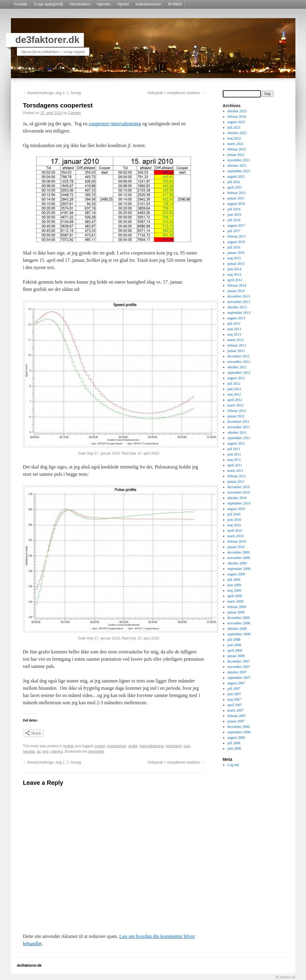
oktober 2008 (237, 629)
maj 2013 (234, 334)
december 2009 (239, 552)
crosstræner (117, 746)
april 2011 (235, 465)
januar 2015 (236, 264)
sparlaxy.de (288, 977)
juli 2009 (234, 580)
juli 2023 (234, 127)
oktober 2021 (237, 166)
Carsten (74, 113)
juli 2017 (234, 231)
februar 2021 (237, 193)
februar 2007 (237, 716)
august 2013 (236, 318)
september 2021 (239, 171)
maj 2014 (234, 275)
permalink (96, 751)
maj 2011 (234, 460)
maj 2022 (234, 138)
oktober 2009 (237, 563)
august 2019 (236, 204)
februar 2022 (237, 149)
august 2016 (236, 242)
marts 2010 (235, 536)
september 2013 (239, 313)
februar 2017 (237, 236)
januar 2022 (236, 155)
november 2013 (239, 302)
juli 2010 (234, 514)
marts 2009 (235, 601)
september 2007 (239, 678)
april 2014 (235, 280)
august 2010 (236, 509)
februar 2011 (237, 476)
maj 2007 (234, 699)
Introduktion (80, 4)
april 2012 (235, 400)
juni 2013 (234, 329)
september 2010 (239, 503)
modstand (174, 746)
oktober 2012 (237, 367)
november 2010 (239, 492)
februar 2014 (237, 285)
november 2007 (239, 667)
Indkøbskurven (148, 4)
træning (57, 751)
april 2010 (235, 531)
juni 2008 (234, 645)
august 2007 (236, 683)
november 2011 (239, 427)
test (46, 751)
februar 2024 (237, 117)
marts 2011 (235, 471)
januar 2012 (236, 416)
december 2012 (239, 356)
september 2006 (239, 732)
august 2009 (236, 574)
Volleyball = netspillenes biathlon (176, 93)
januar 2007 (236, 721)
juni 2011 (234, 454)
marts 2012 (235, 405)
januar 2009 (236, 612)
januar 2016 (236, 253)
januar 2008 (236, 656)
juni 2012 (234, 389)
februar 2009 (237, 607)
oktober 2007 (237, 672)
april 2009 (235, 596)
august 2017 (236, 225)
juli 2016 (234, 247)
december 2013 (239, 296)
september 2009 (239, 569)
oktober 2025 (237, 111)
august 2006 (236, 738)
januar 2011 (236, 482)
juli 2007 (234, 689)
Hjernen (104, 4)
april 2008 (235, 650)
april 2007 (235, 705)
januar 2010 (236, 547)
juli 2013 (234, 324)
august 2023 (236, 122)
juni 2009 (234, 585)
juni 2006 (234, 748)
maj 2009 (234, 590)
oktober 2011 (237, 432)
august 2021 (236, 176)
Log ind (233, 765)
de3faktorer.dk (48, 40)
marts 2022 (235, 144)
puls (187, 746)
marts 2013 (235, 340)
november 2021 (239, 160)
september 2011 (239, 438)
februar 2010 (237, 541)
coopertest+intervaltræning (115, 124)
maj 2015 (234, 258)
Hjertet (123, 4)
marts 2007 (235, 710)
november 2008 (239, 623)
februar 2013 (237, 345)
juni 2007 (234, 694)
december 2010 (239, 487)
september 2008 (239, 634)
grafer (133, 746)
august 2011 (236, 443)
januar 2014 (236, 291)
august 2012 (236, 378)
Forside (21, 4)
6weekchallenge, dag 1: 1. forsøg (52, 93)
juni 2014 (234, 269)
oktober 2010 (237, 498)
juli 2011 (234, 449)
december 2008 (239, 618)
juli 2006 (234, 743)
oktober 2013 (237, 307)
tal (39, 751)
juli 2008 (234, 640)
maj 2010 (234, 525)
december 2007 (239, 661)
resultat (29, 751)
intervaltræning (151, 746)
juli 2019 (234, 209)
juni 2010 (234, 520)
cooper (100, 746)
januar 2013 (236, 351)
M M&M (175, 4)
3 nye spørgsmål (48, 4)
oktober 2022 (237, 133)
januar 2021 (236, 198)
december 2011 (238, 422)
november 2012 (239, 362)
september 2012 (239, 373)
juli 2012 (234, 383)
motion (68, 746)
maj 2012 (234, 394)
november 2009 (239, 558)
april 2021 (235, 187)
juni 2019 (234, 215)
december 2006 (239, 727)
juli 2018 (234, 220)
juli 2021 (234, 182)
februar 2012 (237, 411)
